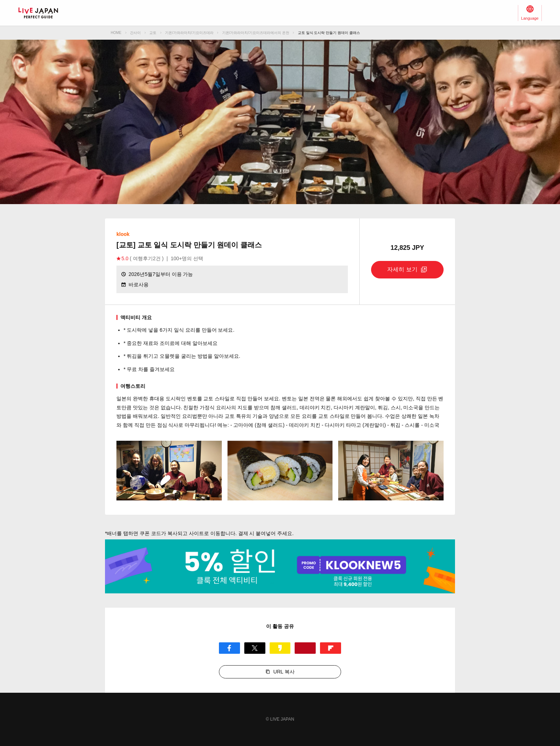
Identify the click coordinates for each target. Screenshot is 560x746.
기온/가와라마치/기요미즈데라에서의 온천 (256, 33)
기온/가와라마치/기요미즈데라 (189, 33)
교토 (153, 33)
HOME (116, 33)
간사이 (135, 33)
